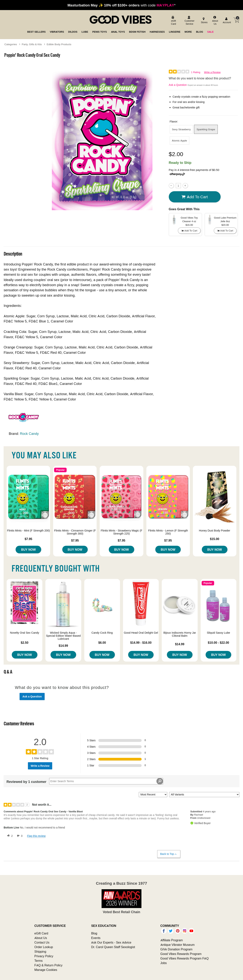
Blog (94, 933)
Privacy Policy (44, 956)
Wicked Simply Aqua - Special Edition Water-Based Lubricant (63, 636)
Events (96, 938)
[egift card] (173, 21)
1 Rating (196, 72)
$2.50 (24, 643)
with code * (121, 5)
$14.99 (63, 646)
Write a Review (212, 72)
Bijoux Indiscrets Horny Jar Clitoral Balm (180, 634)
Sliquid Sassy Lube (218, 633)
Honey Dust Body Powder (215, 531)
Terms (39, 961)
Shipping (40, 952)
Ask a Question (178, 85)
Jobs (164, 963)
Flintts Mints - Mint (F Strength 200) (28, 531)
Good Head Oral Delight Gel (141, 633)
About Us (41, 938)
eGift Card (41, 933)
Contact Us (42, 942)
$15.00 (215, 539)
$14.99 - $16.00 (141, 643)
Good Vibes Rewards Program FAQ (185, 958)
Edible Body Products (59, 44)
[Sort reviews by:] (153, 795)
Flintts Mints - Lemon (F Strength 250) (168, 532)
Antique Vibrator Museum (178, 945)
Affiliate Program (172, 940)
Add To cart (195, 197)
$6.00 (102, 643)
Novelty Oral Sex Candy (25, 633)
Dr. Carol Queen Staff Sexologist (113, 947)
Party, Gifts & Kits (32, 44)
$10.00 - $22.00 (219, 643)
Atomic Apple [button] (179, 141)
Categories (11, 44)
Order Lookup (44, 947)
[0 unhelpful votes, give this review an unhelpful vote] (19, 836)
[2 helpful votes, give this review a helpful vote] (9, 836)
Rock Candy (29, 434)
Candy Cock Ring (102, 633)
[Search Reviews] (106, 781)
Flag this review (36, 836)
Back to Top (169, 854)
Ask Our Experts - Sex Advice (111, 942)
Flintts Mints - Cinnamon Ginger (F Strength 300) (75, 532)
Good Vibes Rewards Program (181, 954)
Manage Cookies (46, 970)
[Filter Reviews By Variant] (204, 795)
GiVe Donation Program (176, 949)
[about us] (215, 21)
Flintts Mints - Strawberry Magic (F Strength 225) (121, 532)
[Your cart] (236, 20)
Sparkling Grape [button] (206, 129)
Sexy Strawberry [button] (181, 129)
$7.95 (28, 539)
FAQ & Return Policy (48, 965)
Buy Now (28, 550)
